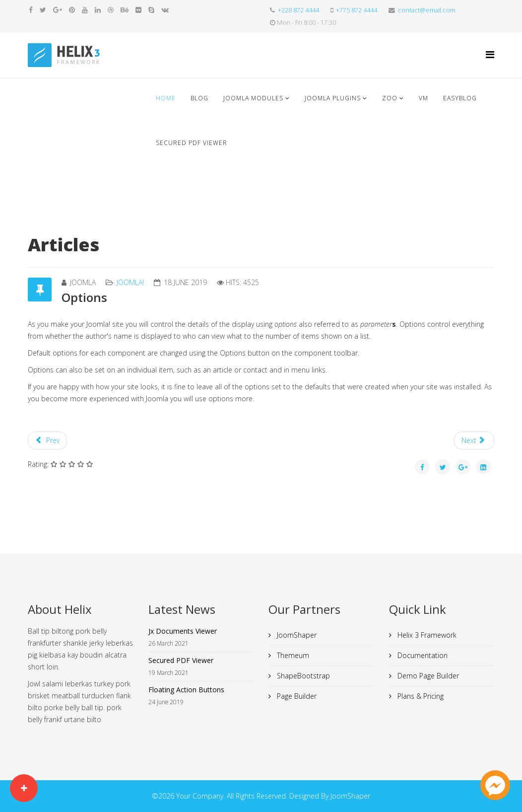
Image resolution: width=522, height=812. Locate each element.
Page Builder (296, 696)
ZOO (390, 98)
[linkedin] (98, 10)
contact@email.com (427, 10)
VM (424, 98)
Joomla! (130, 282)
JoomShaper (296, 635)
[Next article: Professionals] (474, 441)
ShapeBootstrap (302, 676)
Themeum (292, 655)
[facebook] (31, 10)
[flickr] (138, 10)
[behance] (125, 10)
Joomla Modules (253, 98)
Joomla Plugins (333, 98)
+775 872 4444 (357, 10)
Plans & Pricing (420, 696)
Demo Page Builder (427, 676)
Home (166, 98)
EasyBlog (460, 98)
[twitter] (43, 10)
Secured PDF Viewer (192, 143)
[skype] (151, 10)
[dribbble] (111, 10)
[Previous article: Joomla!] (47, 441)
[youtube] (85, 10)
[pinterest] (72, 10)
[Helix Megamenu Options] (490, 54)
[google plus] (58, 10)
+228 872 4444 (298, 10)
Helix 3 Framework (426, 635)
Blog (199, 98)
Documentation (422, 655)
